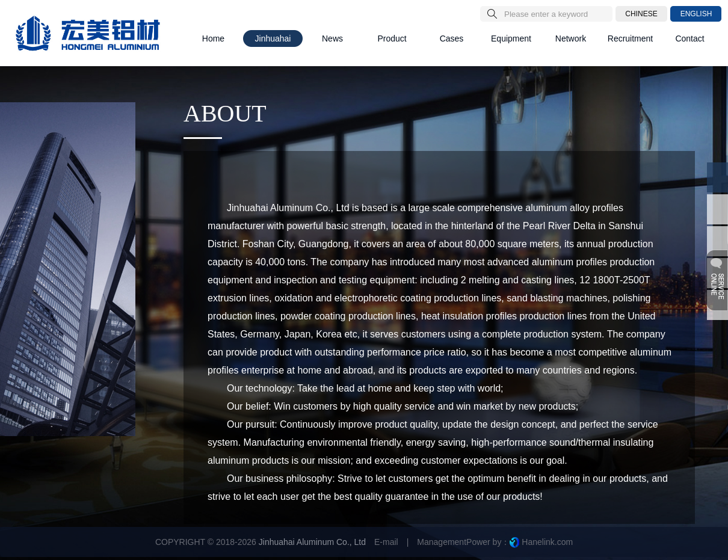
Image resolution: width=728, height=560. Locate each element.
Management (442, 542)
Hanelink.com (547, 542)
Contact (689, 38)
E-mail (386, 542)
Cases (452, 38)
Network (571, 38)
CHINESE (641, 14)
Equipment (511, 38)
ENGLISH (696, 14)
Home (213, 38)
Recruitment (630, 38)
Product (392, 38)
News (332, 38)
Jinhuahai (273, 38)
